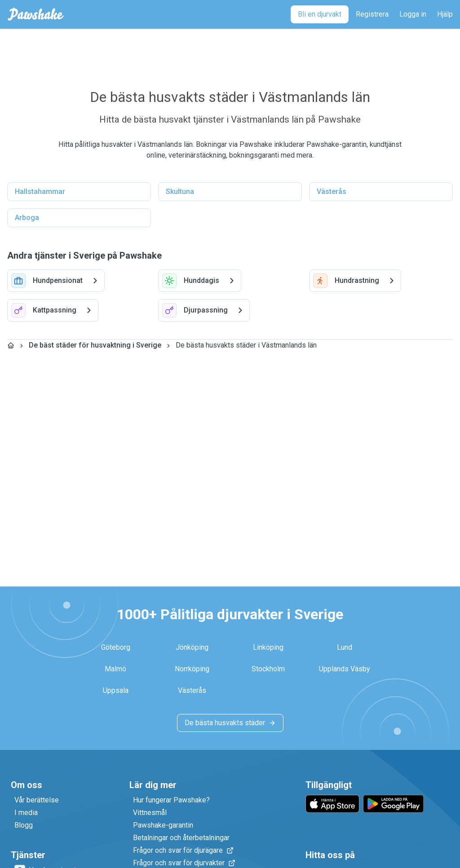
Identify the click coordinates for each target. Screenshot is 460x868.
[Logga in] (413, 14)
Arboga (27, 218)
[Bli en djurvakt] (320, 14)
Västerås (332, 192)
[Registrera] (372, 14)
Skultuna (180, 192)
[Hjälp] (445, 14)
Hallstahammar (40, 192)
